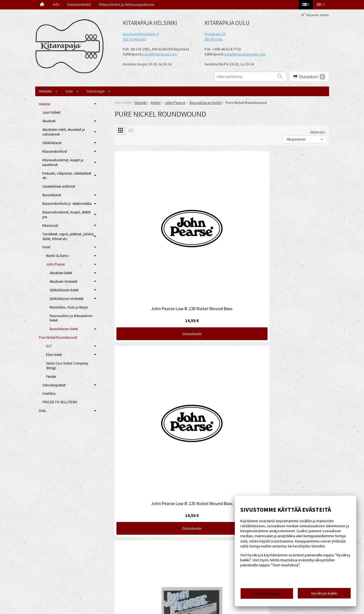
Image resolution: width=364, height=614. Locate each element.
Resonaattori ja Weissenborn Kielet (71, 318)
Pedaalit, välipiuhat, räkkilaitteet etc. (67, 176)
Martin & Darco (57, 256)
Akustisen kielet (61, 273)
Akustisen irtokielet (63, 281)
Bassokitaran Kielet (64, 329)
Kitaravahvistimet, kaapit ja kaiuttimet (63, 162)
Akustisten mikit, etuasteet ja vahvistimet (64, 132)
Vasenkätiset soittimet (59, 186)
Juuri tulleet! (52, 112)
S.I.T (49, 346)
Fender (51, 377)
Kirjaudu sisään (318, 15)
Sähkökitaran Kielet (64, 290)
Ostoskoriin (149, 248)
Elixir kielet (54, 355)
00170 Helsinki (134, 39)
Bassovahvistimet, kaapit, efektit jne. (67, 215)
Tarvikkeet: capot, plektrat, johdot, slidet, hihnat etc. (68, 236)
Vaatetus (49, 393)
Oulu (69, 91)
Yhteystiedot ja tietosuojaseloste (127, 4)
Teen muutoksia (267, 595)
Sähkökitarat (52, 143)
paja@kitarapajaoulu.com (245, 54)
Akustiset (49, 121)
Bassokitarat (52, 195)
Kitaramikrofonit (55, 151)
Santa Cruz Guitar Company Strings (67, 366)
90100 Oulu (214, 39)
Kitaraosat (50, 226)
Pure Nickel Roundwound (58, 337)
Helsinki (45, 91)
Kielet (46, 247)
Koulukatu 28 (215, 34)
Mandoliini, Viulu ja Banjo (69, 307)
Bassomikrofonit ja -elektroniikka (67, 204)
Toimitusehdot (79, 4)
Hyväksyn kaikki (324, 595)
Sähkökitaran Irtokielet (67, 299)
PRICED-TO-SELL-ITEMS (60, 402)
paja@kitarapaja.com (160, 54)
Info (56, 4)
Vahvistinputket (54, 385)
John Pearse (55, 264)
